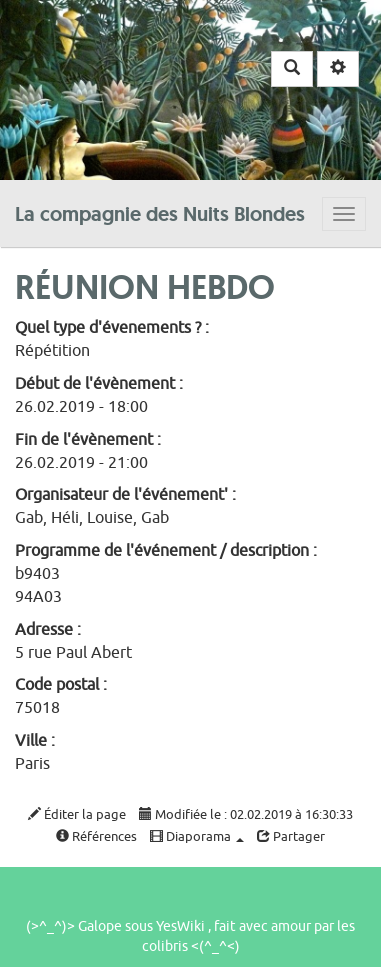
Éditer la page (77, 814)
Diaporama (197, 836)
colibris (165, 946)
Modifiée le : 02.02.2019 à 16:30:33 (246, 814)
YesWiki (180, 926)
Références (96, 836)
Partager (291, 836)
